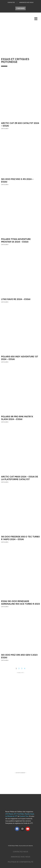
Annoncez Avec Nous (26, 2)
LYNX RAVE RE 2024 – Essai (16, 299)
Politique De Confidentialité (20, 862)
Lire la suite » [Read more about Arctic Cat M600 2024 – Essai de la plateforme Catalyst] (5, 482)
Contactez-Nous (20, 852)
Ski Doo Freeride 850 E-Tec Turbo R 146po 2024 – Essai (20, 538)
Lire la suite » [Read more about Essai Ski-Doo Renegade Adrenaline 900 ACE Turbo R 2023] (5, 607)
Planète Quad (29, 814)
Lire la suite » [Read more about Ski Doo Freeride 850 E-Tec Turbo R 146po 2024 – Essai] (5, 542)
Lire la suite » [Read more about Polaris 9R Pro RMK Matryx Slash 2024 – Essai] (5, 422)
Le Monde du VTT (11, 816)
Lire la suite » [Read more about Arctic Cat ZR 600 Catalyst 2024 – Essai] (5, 129)
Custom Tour (24, 816)
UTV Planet (9, 814)
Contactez (11, 2)
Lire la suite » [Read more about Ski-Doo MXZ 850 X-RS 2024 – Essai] (5, 185)
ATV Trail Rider (19, 814)
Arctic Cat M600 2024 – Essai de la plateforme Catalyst (20, 478)
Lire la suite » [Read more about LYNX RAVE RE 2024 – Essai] (5, 302)
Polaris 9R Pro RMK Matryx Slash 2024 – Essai (17, 418)
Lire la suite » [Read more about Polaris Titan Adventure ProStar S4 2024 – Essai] (5, 245)
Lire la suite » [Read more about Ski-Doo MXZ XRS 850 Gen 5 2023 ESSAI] (5, 660)
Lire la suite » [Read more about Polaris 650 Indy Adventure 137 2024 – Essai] (5, 362)
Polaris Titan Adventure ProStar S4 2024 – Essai (16, 240)
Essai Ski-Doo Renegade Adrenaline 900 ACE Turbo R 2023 (20, 603)
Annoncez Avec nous (20, 857)
